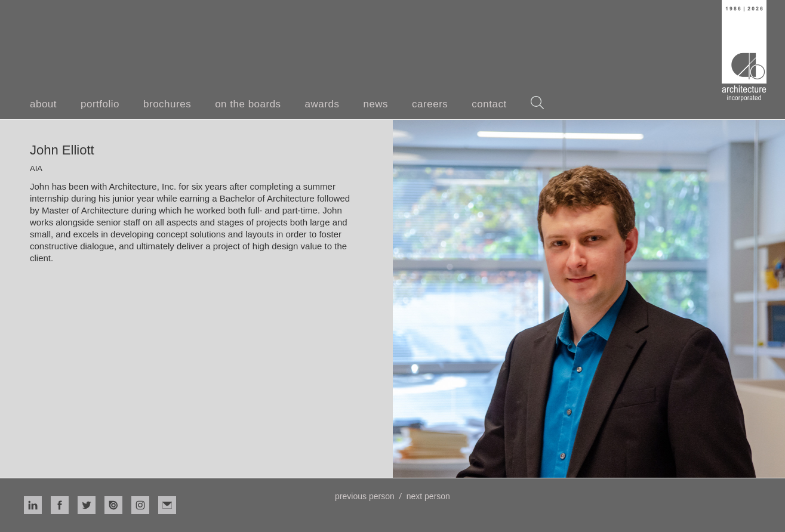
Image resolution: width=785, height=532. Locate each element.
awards (322, 104)
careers (430, 104)
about (43, 104)
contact (489, 104)
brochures (167, 104)
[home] (744, 51)
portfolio (100, 104)
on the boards (248, 104)
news (375, 104)
